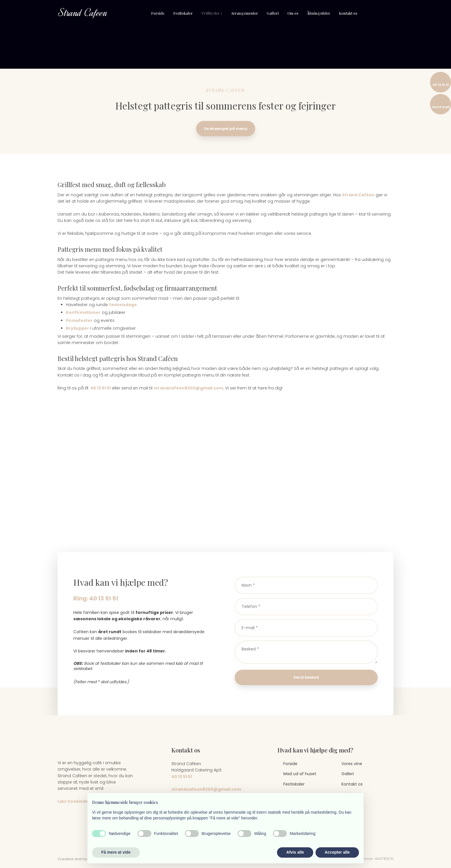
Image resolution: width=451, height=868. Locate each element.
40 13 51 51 (101, 388)
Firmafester (79, 320)
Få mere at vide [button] (116, 852)
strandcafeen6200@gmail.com (188, 388)
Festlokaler (183, 13)
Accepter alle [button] (337, 852)
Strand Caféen (358, 195)
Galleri (273, 13)
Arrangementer (244, 13)
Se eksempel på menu (226, 129)
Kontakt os (348, 13)
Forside (158, 13)
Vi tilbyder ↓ (212, 13)
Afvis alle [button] (295, 852)
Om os (293, 13)
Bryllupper (78, 328)
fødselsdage (123, 305)
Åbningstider (319, 13)
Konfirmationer (83, 312)
